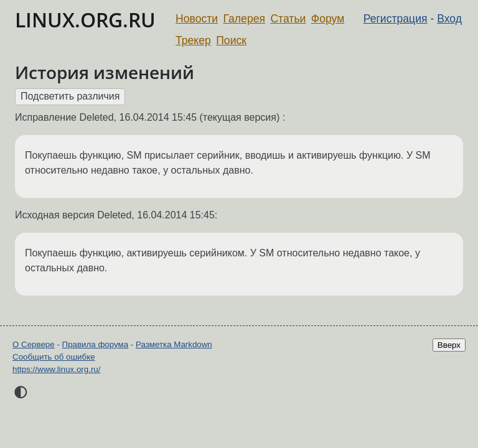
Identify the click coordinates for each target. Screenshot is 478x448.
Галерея (244, 19)
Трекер (193, 40)
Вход (449, 19)
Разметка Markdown (174, 344)
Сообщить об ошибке (54, 357)
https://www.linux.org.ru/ (56, 369)
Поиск (231, 40)
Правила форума (96, 344)
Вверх (449, 345)
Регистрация (396, 19)
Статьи (288, 19)
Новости (197, 19)
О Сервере (34, 344)
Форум (328, 19)
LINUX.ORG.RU (85, 20)
